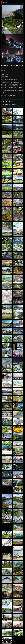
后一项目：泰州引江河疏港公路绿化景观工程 (9, 104)
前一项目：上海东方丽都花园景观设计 (8, 102)
